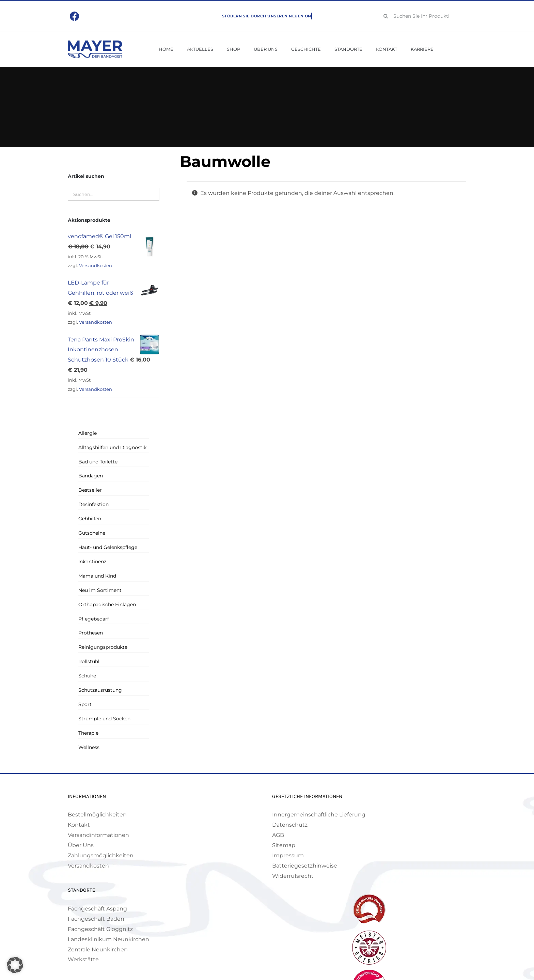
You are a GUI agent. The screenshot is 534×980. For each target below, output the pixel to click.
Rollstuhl (89, 661)
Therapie (88, 733)
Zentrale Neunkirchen (98, 950)
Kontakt (79, 825)
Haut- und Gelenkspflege (108, 547)
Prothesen (91, 633)
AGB (278, 835)
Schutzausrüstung (100, 690)
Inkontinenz (92, 562)
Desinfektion (93, 504)
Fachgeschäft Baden (96, 919)
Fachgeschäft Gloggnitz (100, 929)
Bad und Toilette (98, 462)
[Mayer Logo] (95, 43)
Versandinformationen (98, 835)
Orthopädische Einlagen (107, 604)
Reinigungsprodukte (103, 647)
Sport (85, 704)
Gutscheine (92, 533)
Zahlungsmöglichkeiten (101, 855)
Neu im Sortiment (100, 590)
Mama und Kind (97, 576)
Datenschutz (290, 825)
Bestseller (90, 490)
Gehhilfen (90, 519)
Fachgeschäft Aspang (97, 909)
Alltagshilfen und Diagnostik (112, 447)
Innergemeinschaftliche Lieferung (319, 815)
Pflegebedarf (94, 619)
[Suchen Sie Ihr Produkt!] (422, 16)
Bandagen (91, 476)
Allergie (88, 433)
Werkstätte (83, 959)
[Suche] (386, 16)
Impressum (288, 855)
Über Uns (81, 845)
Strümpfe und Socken (104, 719)
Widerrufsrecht (293, 876)
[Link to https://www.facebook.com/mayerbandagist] (75, 16)
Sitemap (284, 845)
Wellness (89, 747)
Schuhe (87, 676)
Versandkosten (96, 266)
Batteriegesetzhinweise (305, 866)
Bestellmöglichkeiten (97, 815)
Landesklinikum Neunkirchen (108, 939)
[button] (15, 965)
